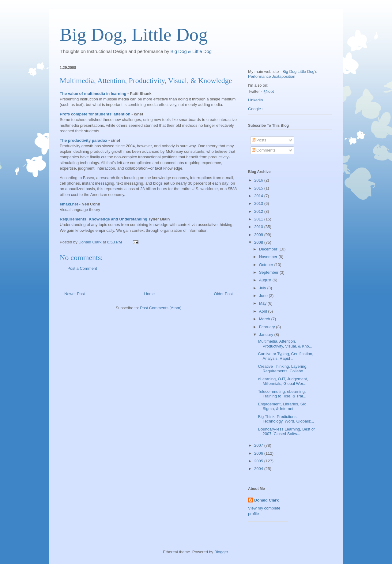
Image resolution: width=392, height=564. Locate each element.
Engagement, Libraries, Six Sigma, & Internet (282, 406)
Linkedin (255, 100)
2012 (259, 211)
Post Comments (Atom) (161, 308)
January (267, 335)
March (265, 319)
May (263, 303)
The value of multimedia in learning (93, 94)
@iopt (269, 91)
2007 (259, 445)
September (269, 272)
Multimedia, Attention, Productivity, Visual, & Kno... (285, 344)
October (267, 265)
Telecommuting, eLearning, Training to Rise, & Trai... (282, 394)
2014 (259, 196)
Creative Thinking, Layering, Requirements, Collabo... (283, 369)
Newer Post (75, 294)
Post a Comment (82, 268)
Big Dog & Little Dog (191, 51)
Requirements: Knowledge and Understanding (104, 219)
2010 (259, 227)
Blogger (221, 552)
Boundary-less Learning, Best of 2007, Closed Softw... (286, 432)
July (263, 288)
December (269, 249)
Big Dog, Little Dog (134, 35)
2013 (259, 203)
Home (150, 294)
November (269, 257)
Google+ (256, 109)
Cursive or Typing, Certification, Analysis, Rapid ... (285, 356)
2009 (259, 235)
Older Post (223, 294)
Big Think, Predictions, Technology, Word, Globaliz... (286, 419)
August (266, 280)
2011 (259, 219)
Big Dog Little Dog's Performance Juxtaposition (283, 74)
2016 (259, 180)
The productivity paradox (83, 140)
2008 (259, 242)
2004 (259, 469)
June (264, 296)
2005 (259, 461)
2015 (259, 188)
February (268, 327)
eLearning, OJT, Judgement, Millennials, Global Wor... (283, 381)
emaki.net (69, 204)
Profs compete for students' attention (95, 114)
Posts (259, 140)
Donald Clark (266, 500)
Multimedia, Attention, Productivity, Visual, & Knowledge (146, 81)
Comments (264, 150)
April (264, 311)
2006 (259, 453)
